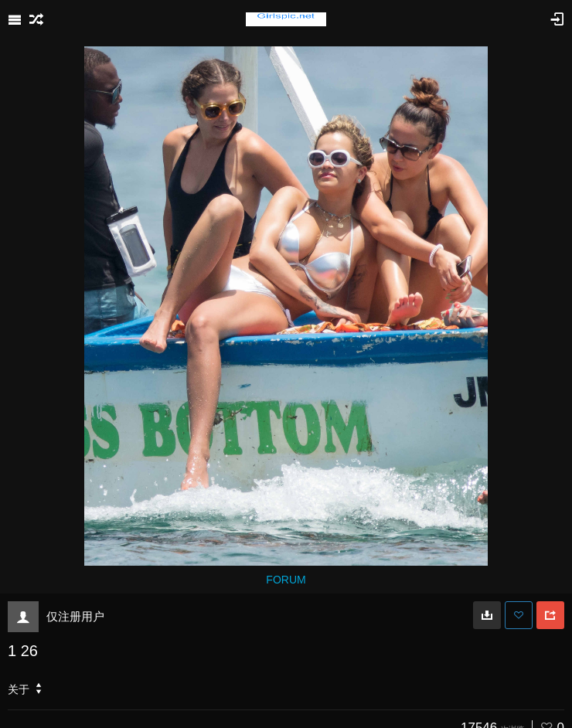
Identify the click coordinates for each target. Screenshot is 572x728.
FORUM (286, 580)
